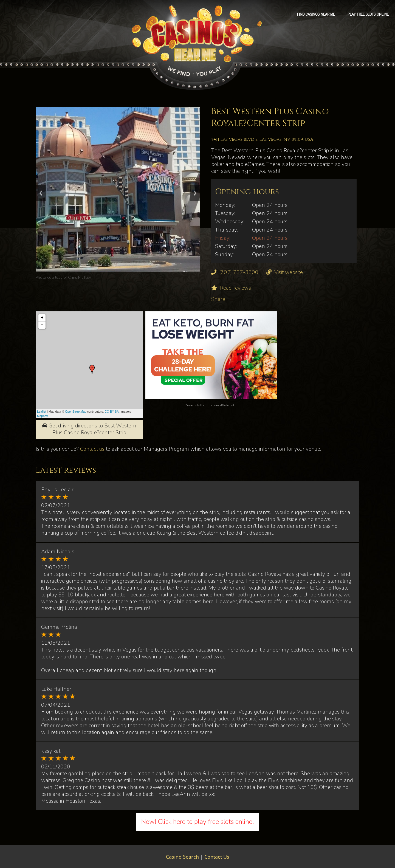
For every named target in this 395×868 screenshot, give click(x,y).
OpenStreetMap (76, 412)
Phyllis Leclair (57, 490)
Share (218, 299)
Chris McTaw (80, 277)
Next (195, 193)
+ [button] (42, 318)
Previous (41, 193)
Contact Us (217, 857)
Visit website (289, 272)
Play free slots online (368, 14)
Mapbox (42, 416)
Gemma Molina (59, 627)
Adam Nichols (58, 552)
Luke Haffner (56, 689)
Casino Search (182, 857)
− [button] (42, 325)
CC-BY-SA (112, 412)
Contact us (92, 449)
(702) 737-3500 (239, 272)
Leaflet (42, 412)
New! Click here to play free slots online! (198, 822)
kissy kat (51, 751)
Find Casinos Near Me (316, 14)
